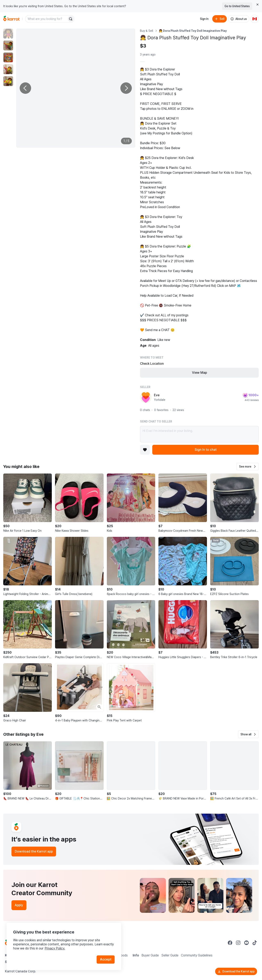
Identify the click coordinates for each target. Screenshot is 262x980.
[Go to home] (11, 19)
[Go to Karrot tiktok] (255, 943)
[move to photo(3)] (8, 57)
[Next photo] (126, 88)
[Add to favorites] (145, 450)
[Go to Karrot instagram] (238, 943)
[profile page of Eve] (146, 397)
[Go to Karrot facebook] (230, 943)
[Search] (71, 19)
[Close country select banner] (257, 5)
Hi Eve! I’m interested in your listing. (199, 434)
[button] (248, 467)
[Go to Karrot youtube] (246, 943)
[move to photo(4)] (8, 69)
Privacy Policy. (55, 948)
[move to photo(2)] (8, 45)
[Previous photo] (25, 88)
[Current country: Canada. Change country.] (255, 19)
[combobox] (46, 19)
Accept (106, 959)
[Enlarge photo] (76, 88)
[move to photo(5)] (8, 81)
